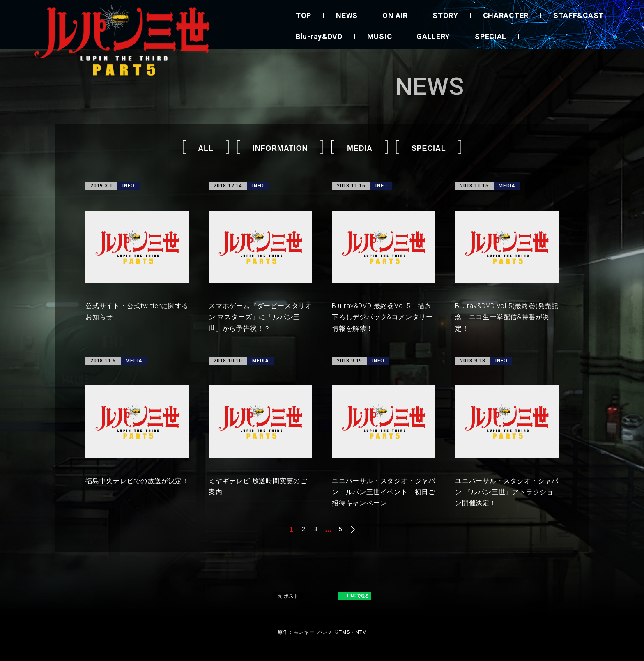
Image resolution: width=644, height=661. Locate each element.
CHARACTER (506, 15)
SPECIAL (491, 36)
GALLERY (433, 36)
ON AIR (395, 15)
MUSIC (380, 36)
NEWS (347, 15)
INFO (128, 186)
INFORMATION (280, 148)
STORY (445, 15)
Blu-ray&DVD (319, 36)
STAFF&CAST (578, 15)
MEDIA (360, 148)
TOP (304, 15)
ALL (206, 148)
